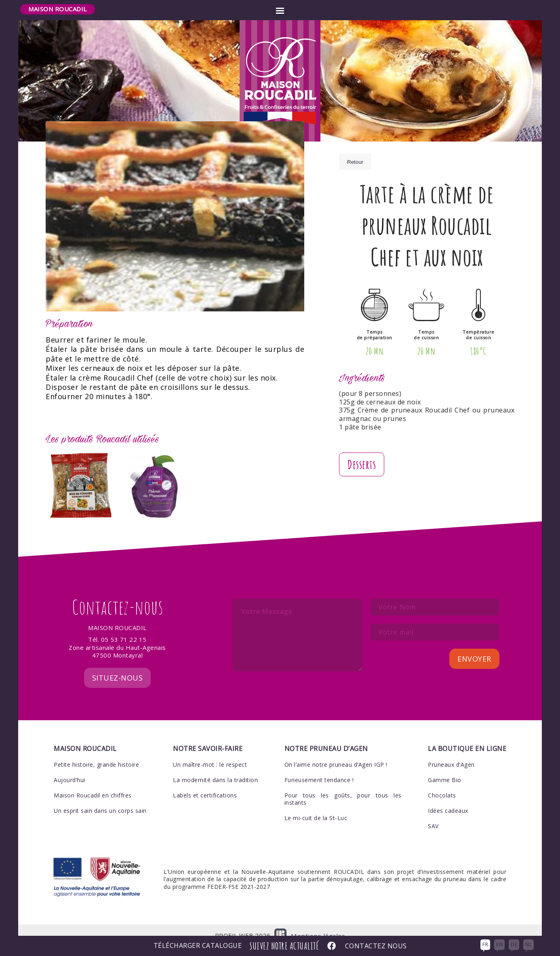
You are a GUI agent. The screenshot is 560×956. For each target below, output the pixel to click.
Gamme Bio (445, 769)
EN (499, 944)
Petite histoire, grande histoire (96, 753)
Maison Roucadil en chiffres (93, 784)
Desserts (362, 464)
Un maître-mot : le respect (210, 753)
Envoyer (474, 648)
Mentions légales (318, 925)
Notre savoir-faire (208, 738)
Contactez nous (376, 946)
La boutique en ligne (467, 738)
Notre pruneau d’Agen (326, 738)
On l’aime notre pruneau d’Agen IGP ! (336, 753)
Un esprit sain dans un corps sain (100, 800)
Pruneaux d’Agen (451, 753)
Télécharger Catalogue (198, 946)
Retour (355, 162)
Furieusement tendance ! (319, 769)
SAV (433, 815)
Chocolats (442, 784)
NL (528, 944)
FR (485, 944)
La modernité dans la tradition (215, 769)
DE (514, 944)
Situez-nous (118, 667)
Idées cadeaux (448, 800)
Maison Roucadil (58, 9)
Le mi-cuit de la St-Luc (316, 807)
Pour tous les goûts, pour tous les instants (343, 788)
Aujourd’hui (69, 769)
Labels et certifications (205, 784)
